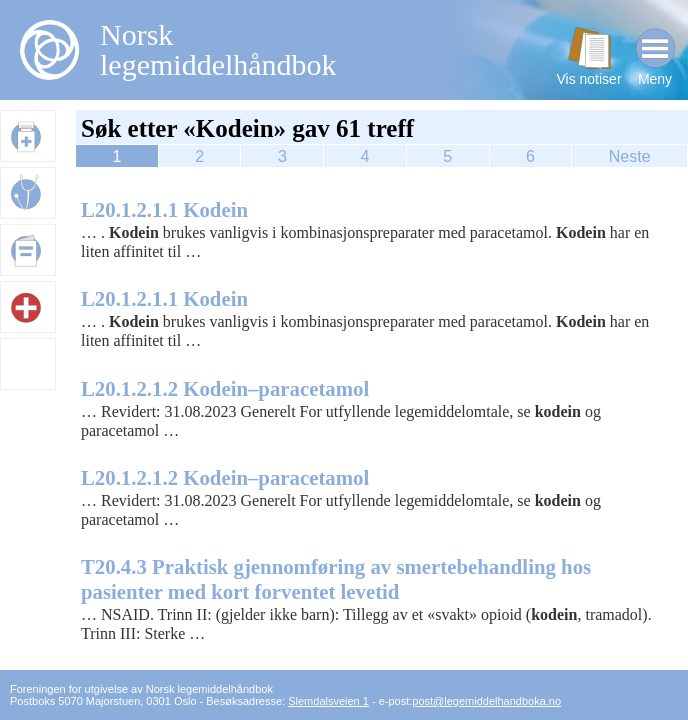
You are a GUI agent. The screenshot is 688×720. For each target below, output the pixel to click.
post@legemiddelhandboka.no (486, 701)
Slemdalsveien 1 (328, 701)
